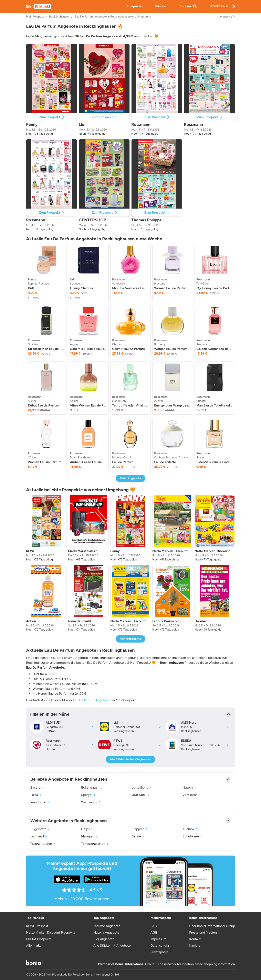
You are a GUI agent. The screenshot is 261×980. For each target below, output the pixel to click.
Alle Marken (35, 945)
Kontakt (195, 939)
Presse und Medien (203, 932)
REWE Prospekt (37, 926)
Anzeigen (227, 17)
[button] (52, 90)
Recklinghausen (59, 17)
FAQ (154, 926)
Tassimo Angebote (107, 926)
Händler (161, 6)
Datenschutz (160, 945)
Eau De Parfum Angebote (91, 700)
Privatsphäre (159, 952)
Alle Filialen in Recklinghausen (131, 759)
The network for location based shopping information (196, 964)
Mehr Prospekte (131, 639)
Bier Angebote (104, 939)
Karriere (195, 945)
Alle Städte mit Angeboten (113, 945)
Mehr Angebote (131, 478)
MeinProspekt (35, 17)
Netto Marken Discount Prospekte (51, 932)
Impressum (158, 939)
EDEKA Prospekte (39, 939)
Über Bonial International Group (212, 926)
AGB (154, 932)
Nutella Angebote (106, 932)
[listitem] (46, 273)
